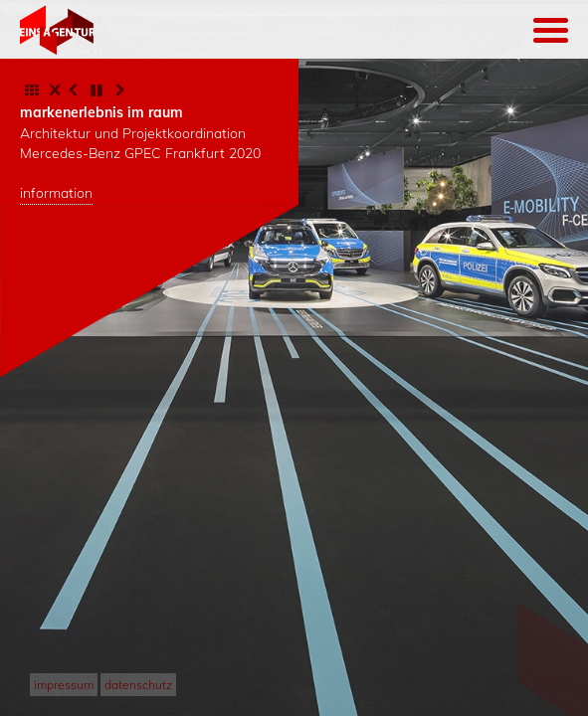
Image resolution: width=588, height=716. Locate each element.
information (56, 193)
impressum (64, 685)
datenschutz (138, 685)
